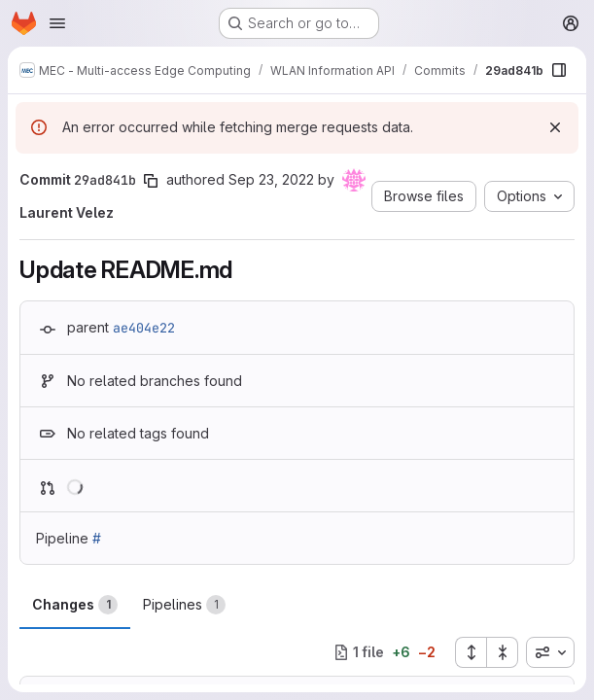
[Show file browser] (559, 70)
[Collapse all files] (503, 652)
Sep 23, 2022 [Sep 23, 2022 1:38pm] (271, 179)
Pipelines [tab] (184, 605)
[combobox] (550, 652)
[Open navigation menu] (57, 23)
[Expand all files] (471, 652)
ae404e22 (144, 328)
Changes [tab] (75, 605)
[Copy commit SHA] (151, 181)
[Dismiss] (555, 127)
